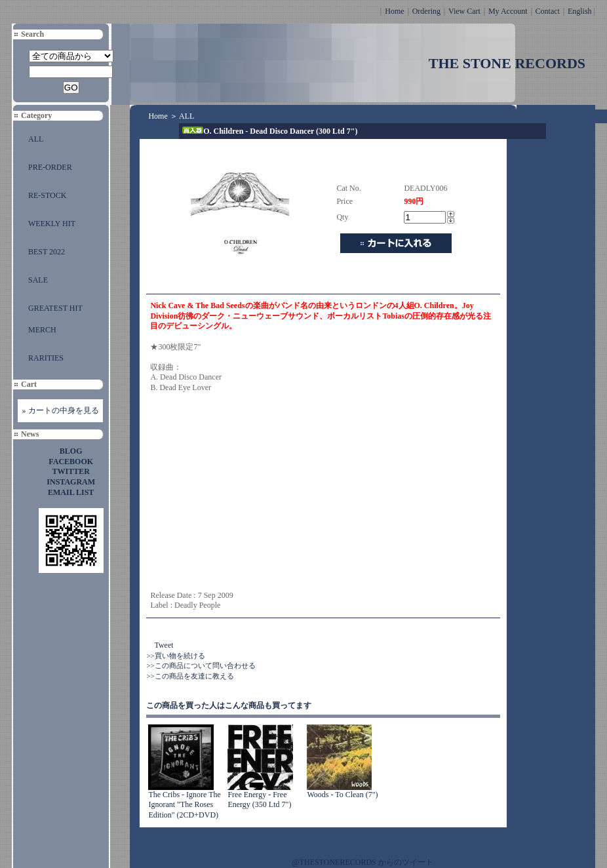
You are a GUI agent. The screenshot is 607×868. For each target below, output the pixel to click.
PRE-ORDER (50, 167)
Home (394, 11)
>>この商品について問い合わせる (201, 665)
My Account (508, 11)
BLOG (71, 451)
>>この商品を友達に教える (190, 676)
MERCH (42, 330)
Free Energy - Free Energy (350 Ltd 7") (259, 800)
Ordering (426, 11)
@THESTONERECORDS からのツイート (363, 862)
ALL (36, 139)
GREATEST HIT (55, 308)
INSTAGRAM (71, 482)
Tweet (164, 645)
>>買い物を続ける (175, 656)
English (580, 11)
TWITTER (71, 471)
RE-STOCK (47, 195)
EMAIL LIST (71, 492)
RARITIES (46, 358)
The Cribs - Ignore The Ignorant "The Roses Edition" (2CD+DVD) (184, 805)
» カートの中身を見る (61, 410)
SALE (38, 280)
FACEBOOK (71, 462)
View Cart (464, 11)
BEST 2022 (47, 252)
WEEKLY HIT (52, 224)
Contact (548, 11)
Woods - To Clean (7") (342, 795)
